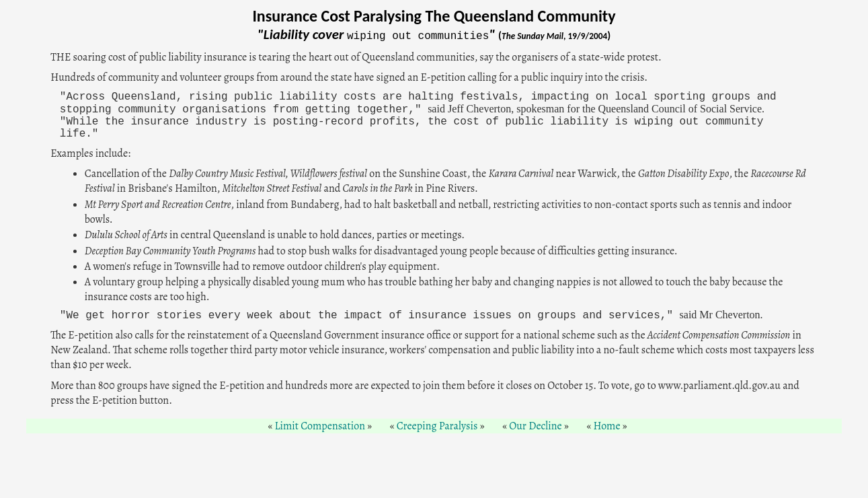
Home (606, 426)
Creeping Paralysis (437, 426)
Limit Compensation (320, 426)
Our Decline (536, 426)
